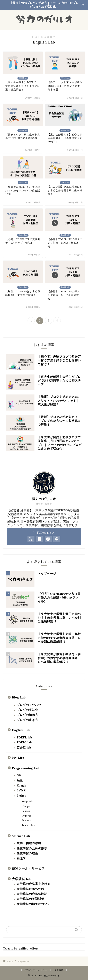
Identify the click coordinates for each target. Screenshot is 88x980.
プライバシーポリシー (36, 970)
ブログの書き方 (27, 720)
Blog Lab (19, 697)
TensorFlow (29, 825)
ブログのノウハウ (29, 705)
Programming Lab (26, 768)
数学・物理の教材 (29, 843)
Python (22, 796)
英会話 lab (24, 748)
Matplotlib (28, 802)
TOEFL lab (24, 738)
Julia (20, 781)
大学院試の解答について (34, 904)
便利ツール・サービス (28, 868)
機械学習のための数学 (32, 848)
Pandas (26, 811)
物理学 (21, 859)
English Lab (21, 730)
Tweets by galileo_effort (21, 948)
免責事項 (59, 970)
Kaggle (21, 786)
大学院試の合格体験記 (32, 894)
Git (19, 775)
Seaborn (26, 820)
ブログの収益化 (27, 710)
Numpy (26, 806)
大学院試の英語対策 (30, 899)
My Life (18, 758)
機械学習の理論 (27, 853)
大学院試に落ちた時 (30, 889)
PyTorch (27, 816)
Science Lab (21, 836)
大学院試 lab (21, 879)
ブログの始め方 (27, 715)
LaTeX (21, 790)
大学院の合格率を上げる (34, 884)
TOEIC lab (24, 742)
